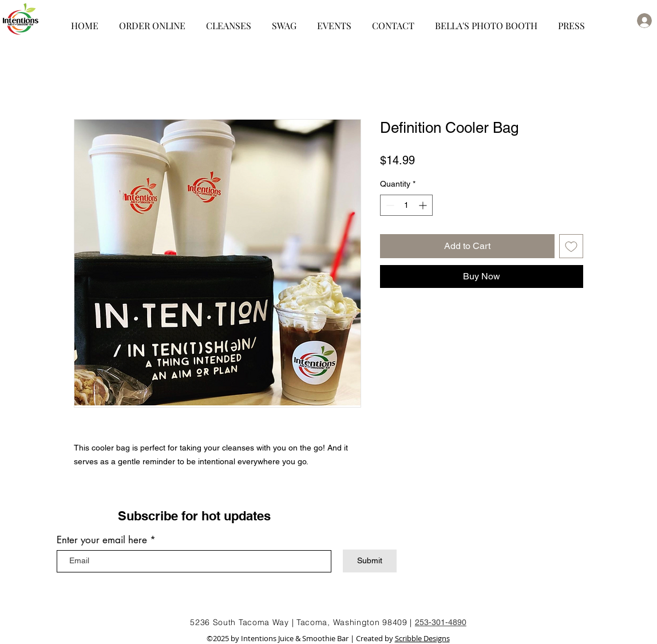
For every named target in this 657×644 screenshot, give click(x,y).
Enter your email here (102, 540)
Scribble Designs (422, 638)
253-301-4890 (441, 622)
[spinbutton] (406, 205)
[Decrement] (389, 205)
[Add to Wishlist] (571, 246)
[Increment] (424, 205)
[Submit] (370, 561)
